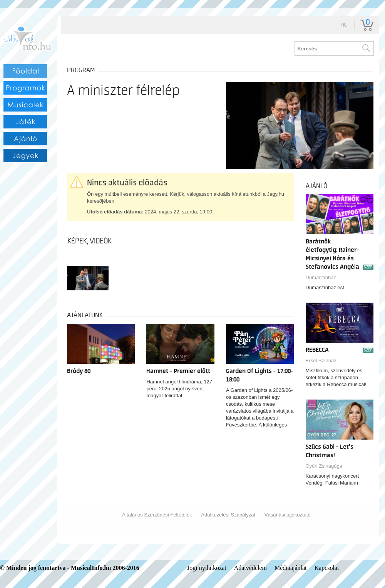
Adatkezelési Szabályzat (228, 515)
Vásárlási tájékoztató (288, 515)
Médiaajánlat (291, 568)
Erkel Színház (321, 361)
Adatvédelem (250, 568)
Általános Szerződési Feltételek (157, 515)
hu (344, 25)
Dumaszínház (321, 277)
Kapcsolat (327, 568)
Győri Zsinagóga (324, 466)
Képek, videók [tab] (90, 241)
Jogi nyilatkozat (207, 568)
